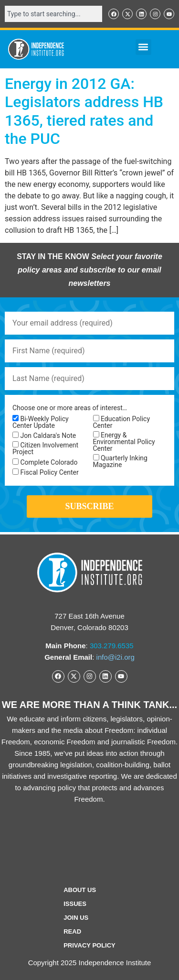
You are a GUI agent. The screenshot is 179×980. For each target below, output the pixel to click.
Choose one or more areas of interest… (70, 408)
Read (72, 931)
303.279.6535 (112, 646)
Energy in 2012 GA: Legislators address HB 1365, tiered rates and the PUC (84, 111)
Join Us (76, 918)
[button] (143, 47)
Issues (75, 904)
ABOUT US (80, 890)
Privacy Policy (89, 945)
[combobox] (53, 14)
